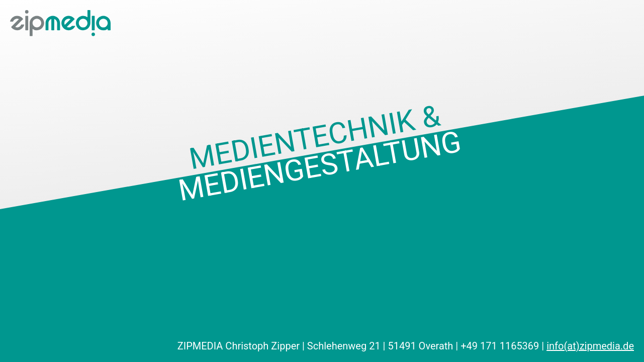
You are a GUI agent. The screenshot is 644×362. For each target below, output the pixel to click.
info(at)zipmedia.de (590, 346)
